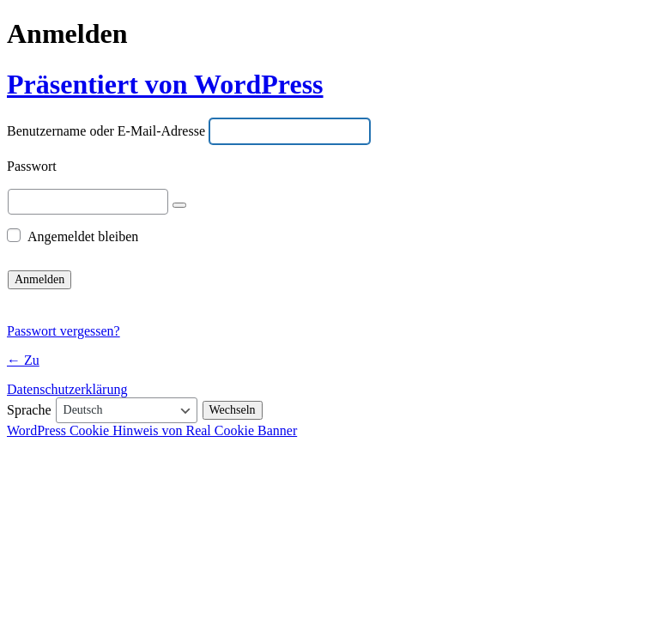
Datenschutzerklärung (67, 389)
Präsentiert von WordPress (165, 84)
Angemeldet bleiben (83, 236)
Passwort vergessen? (64, 331)
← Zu (23, 360)
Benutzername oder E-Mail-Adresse (106, 132)
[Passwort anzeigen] (179, 205)
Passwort (32, 167)
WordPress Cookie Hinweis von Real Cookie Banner (152, 430)
